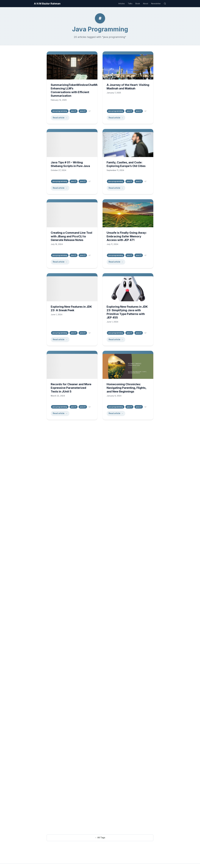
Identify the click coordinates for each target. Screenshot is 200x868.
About (146, 4)
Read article (59, 118)
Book (138, 4)
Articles (122, 4)
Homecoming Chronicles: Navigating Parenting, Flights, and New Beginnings (127, 390)
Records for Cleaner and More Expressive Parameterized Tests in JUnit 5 (71, 389)
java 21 (83, 111)
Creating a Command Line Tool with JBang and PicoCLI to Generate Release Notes (71, 236)
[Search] (165, 4)
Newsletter (156, 4)
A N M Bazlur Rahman (47, 4)
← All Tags (100, 838)
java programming (60, 111)
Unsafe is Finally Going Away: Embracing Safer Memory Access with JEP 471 (127, 236)
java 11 (74, 111)
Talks (130, 4)
